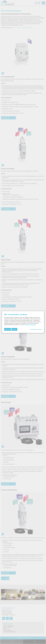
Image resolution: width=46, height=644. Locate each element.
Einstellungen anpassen (36, 329)
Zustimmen (8, 329)
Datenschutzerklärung (31, 325)
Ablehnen (14, 329)
